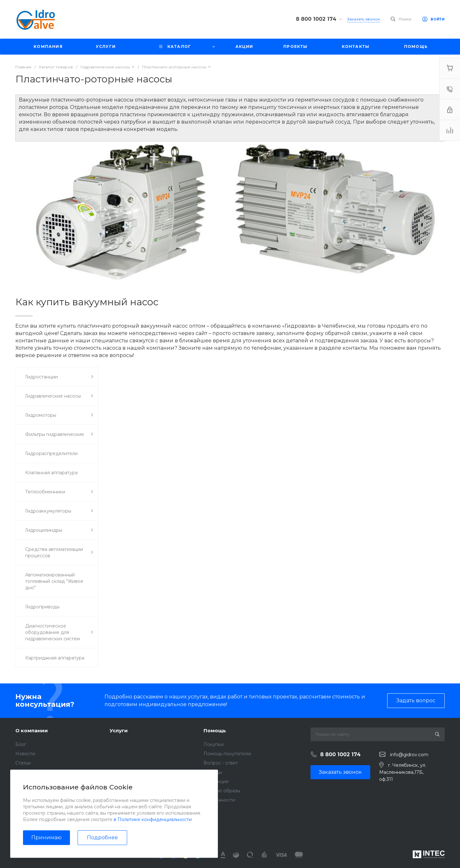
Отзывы (24, 772)
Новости (25, 754)
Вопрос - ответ (221, 763)
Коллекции (216, 781)
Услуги (119, 731)
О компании (32, 731)
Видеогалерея (32, 800)
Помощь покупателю (227, 754)
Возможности (219, 800)
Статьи (23, 763)
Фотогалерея (31, 809)
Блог (21, 744)
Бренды (213, 772)
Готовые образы (222, 791)
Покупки (214, 744)
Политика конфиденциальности (52, 819)
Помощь (215, 731)
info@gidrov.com (409, 755)
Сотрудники (29, 791)
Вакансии (27, 781)
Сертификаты (31, 828)
